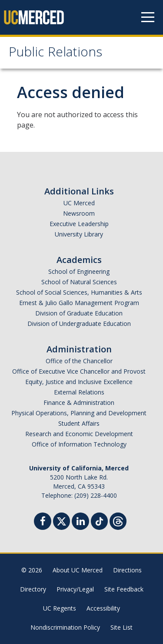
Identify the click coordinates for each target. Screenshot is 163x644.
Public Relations (55, 54)
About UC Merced (78, 570)
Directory (33, 589)
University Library (79, 234)
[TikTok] (99, 520)
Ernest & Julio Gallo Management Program (79, 303)
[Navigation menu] (148, 17)
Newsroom (79, 213)
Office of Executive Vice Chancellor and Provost (79, 371)
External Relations (79, 392)
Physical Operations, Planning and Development (79, 413)
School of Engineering (79, 271)
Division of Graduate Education (79, 313)
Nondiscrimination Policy (65, 627)
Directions (127, 570)
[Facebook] (43, 522)
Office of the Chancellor (79, 361)
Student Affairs (79, 423)
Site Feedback (124, 589)
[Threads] (118, 520)
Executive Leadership (79, 224)
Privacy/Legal (75, 589)
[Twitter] (62, 520)
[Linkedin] (80, 522)
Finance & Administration (79, 402)
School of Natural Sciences (79, 282)
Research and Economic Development (79, 434)
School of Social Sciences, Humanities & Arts (79, 292)
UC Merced (79, 203)
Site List (121, 627)
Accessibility (103, 608)
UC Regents (60, 608)
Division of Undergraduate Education (79, 324)
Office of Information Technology (79, 444)
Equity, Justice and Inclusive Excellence (79, 382)
